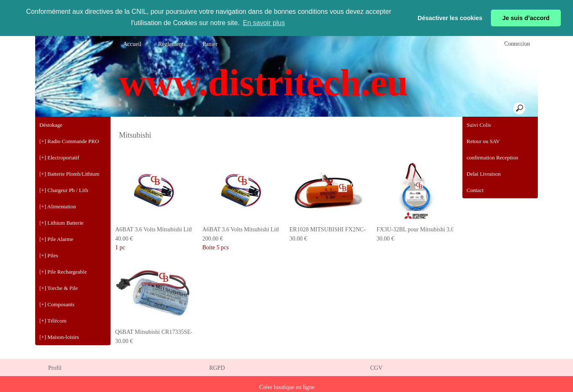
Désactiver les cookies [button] (450, 18)
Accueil (132, 44)
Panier (210, 44)
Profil (55, 368)
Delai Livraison (484, 174)
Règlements (172, 44)
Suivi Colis (479, 125)
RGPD (217, 368)
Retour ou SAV (483, 141)
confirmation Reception (492, 158)
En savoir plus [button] (264, 23)
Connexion (516, 43)
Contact (475, 190)
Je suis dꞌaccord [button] (526, 18)
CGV (377, 368)
